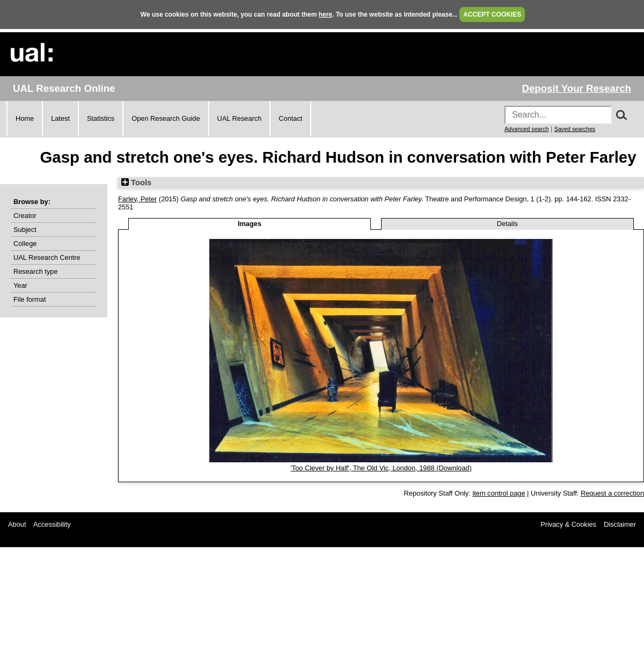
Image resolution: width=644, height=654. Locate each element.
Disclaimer (620, 524)
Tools (136, 183)
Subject (25, 230)
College (25, 244)
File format (30, 299)
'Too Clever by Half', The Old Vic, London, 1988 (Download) (381, 468)
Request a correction (612, 493)
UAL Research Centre (47, 257)
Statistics (101, 118)
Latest (60, 118)
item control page (499, 493)
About (17, 524)
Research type (36, 271)
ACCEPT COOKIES (492, 14)
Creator (25, 216)
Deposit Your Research (576, 88)
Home (25, 118)
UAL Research (240, 118)
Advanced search (526, 129)
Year (20, 285)
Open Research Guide (166, 118)
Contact (290, 118)
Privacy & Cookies (568, 524)
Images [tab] (250, 224)
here (325, 14)
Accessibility (52, 524)
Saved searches (575, 129)
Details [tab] (507, 224)
